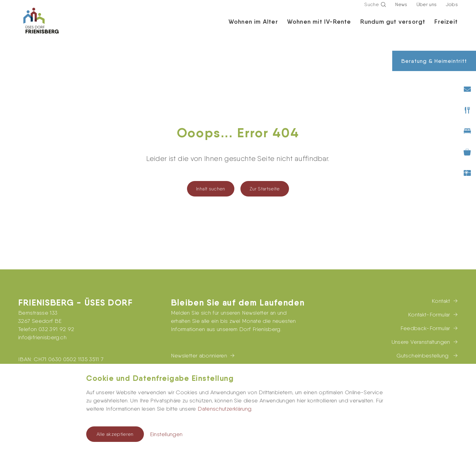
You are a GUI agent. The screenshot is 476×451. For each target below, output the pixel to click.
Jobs (452, 10)
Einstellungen (166, 434)
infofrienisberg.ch (42, 337)
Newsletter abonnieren (199, 355)
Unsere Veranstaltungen (421, 342)
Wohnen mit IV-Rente (319, 27)
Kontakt (441, 301)
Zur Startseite (265, 189)
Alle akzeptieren (115, 434)
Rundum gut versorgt (393, 27)
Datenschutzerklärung (224, 409)
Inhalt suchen (211, 189)
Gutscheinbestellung (423, 355)
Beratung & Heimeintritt (434, 61)
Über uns (427, 10)
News (401, 10)
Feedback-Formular (425, 328)
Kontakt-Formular (429, 314)
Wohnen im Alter (253, 27)
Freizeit (446, 27)
